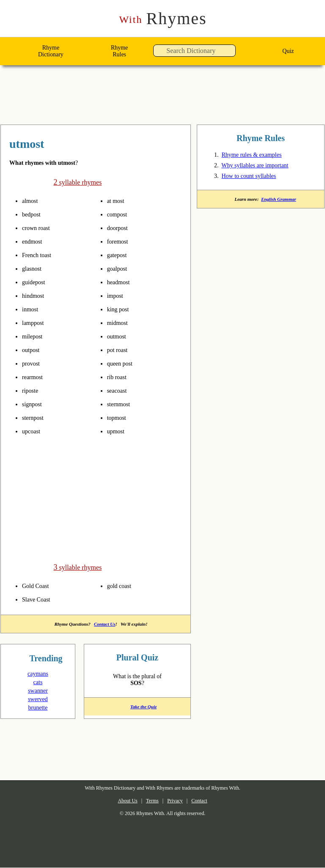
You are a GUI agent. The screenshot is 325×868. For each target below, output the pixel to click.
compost (120, 214)
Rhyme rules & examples (257, 156)
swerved (38, 699)
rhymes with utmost (59, 145)
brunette (38, 708)
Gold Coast (38, 585)
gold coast (122, 585)
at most (118, 201)
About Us (120, 801)
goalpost (120, 269)
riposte (33, 391)
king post (121, 309)
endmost (35, 241)
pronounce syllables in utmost (50, 201)
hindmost (36, 296)
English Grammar (280, 201)
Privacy (177, 801)
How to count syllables (255, 177)
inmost (33, 309)
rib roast (120, 377)
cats (38, 682)
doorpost (121, 228)
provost (33, 363)
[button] (238, 53)
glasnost (35, 269)
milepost (35, 336)
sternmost (122, 404)
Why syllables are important (263, 167)
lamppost (36, 323)
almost (32, 201)
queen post (123, 363)
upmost (118, 431)
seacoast (120, 391)
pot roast (120, 350)
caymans (38, 674)
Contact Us (106, 624)
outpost (34, 350)
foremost (121, 241)
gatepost (120, 255)
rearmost (36, 377)
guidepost (37, 282)
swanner (38, 691)
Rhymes (163, 19)
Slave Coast (39, 599)
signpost (35, 404)
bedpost (34, 214)
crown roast (39, 228)
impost (118, 296)
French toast (40, 255)
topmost (120, 418)
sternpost (36, 418)
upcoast (34, 431)
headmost (122, 282)
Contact (206, 801)
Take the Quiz (137, 710)
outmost (120, 336)
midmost (121, 323)
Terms (150, 801)
